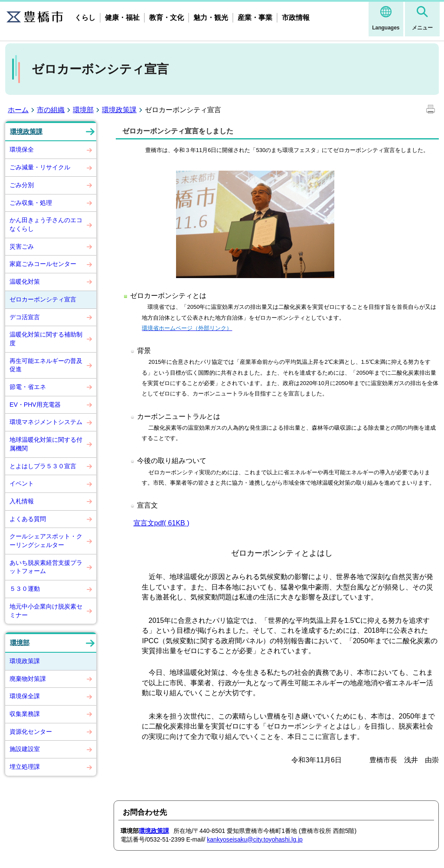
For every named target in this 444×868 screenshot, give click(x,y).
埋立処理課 (25, 767)
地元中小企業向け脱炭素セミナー (46, 611)
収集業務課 (25, 714)
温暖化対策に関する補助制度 (46, 339)
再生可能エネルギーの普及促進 (46, 365)
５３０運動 (25, 589)
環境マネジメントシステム (46, 422)
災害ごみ (22, 246)
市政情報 (296, 18)
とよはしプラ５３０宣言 (43, 466)
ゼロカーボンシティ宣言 (43, 299)
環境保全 (22, 149)
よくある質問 (28, 519)
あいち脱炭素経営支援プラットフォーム (46, 567)
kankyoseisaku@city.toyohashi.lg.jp (255, 839)
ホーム (18, 110)
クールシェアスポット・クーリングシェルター (46, 541)
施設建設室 (25, 749)
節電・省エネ (28, 387)
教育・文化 (166, 18)
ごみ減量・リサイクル (40, 167)
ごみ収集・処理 (31, 203)
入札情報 (22, 501)
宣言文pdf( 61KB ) (162, 523)
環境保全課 (25, 696)
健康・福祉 (122, 18)
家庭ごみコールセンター (43, 264)
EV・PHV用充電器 (35, 405)
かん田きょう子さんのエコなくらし (46, 224)
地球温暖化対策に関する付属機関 (46, 444)
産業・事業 (255, 18)
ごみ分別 (22, 185)
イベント (22, 483)
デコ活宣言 (25, 317)
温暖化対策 (25, 282)
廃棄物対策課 (28, 679)
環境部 (83, 110)
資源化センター (31, 732)
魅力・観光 (211, 18)
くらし (85, 18)
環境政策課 (119, 110)
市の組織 (51, 110)
